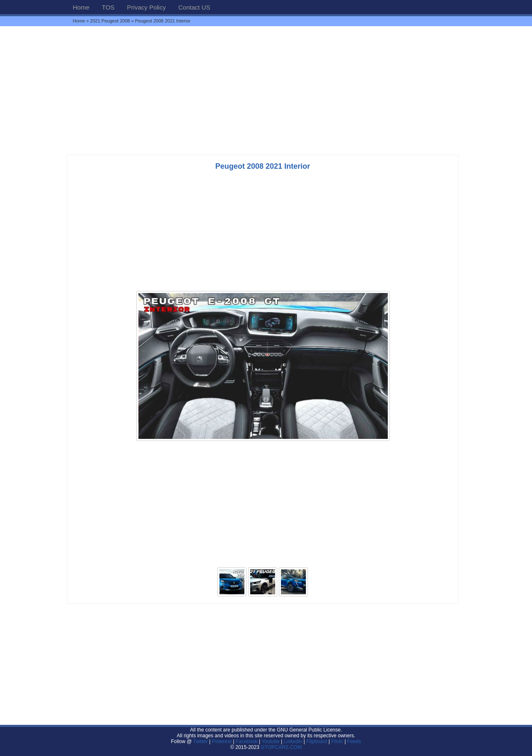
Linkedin (293, 741)
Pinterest (222, 741)
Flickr (337, 741)
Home (81, 7)
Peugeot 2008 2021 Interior (263, 166)
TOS (108, 7)
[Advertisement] (266, 90)
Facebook (247, 741)
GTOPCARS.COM (281, 747)
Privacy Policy (147, 7)
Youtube (271, 741)
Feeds (354, 741)
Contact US (194, 7)
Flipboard (317, 741)
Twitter (201, 741)
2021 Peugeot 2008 (110, 21)
